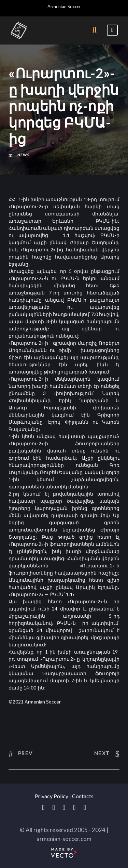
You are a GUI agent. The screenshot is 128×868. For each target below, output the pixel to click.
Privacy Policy (52, 796)
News (24, 155)
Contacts (83, 796)
